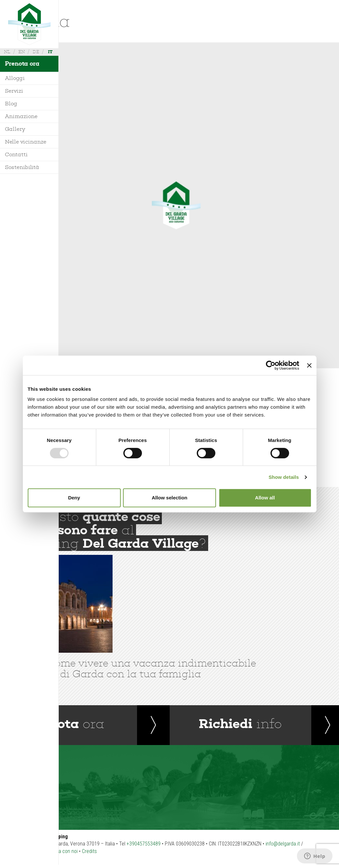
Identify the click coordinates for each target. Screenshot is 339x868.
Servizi (14, 91)
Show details (284, 477)
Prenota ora (22, 64)
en (22, 52)
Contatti (16, 154)
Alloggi (15, 78)
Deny (74, 498)
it (50, 52)
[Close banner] (309, 365)
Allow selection (169, 498)
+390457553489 (144, 844)
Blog (11, 104)
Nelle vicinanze (26, 142)
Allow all (265, 498)
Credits (89, 851)
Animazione (21, 116)
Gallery (15, 129)
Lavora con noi (62, 851)
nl (7, 52)
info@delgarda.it (283, 844)
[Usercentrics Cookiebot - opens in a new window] (271, 365)
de (36, 52)
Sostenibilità (22, 167)
